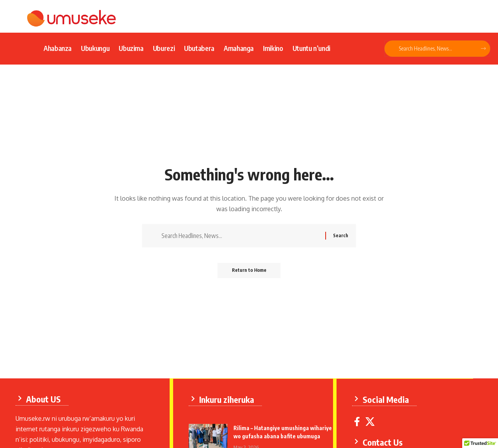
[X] (370, 421)
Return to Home (249, 272)
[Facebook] (357, 421)
